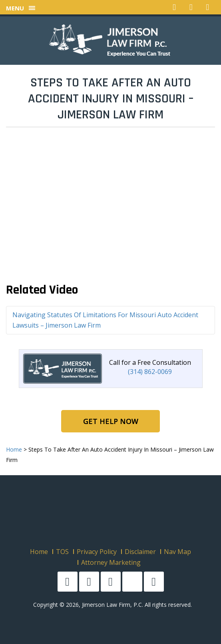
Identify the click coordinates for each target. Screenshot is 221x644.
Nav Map (177, 552)
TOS (62, 552)
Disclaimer (140, 552)
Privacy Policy (97, 552)
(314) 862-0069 (150, 372)
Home (39, 552)
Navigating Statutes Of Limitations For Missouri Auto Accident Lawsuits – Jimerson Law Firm (105, 320)
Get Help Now (111, 421)
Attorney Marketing (111, 562)
